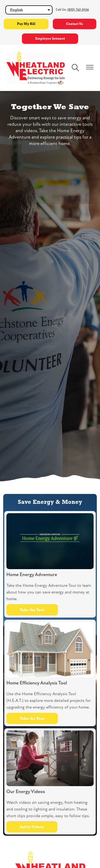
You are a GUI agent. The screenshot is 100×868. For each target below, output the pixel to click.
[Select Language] (29, 10)
